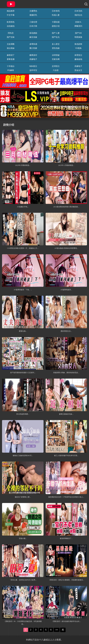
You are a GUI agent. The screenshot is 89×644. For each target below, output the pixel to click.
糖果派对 (33, 55)
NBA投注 (33, 66)
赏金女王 (78, 70)
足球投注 (56, 66)
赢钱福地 (78, 59)
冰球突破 (56, 55)
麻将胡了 (11, 55)
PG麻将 (11, 70)
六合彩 (56, 70)
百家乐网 (56, 59)
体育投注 (78, 55)
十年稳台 (11, 66)
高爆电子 (33, 59)
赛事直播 (11, 59)
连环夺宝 (33, 70)
